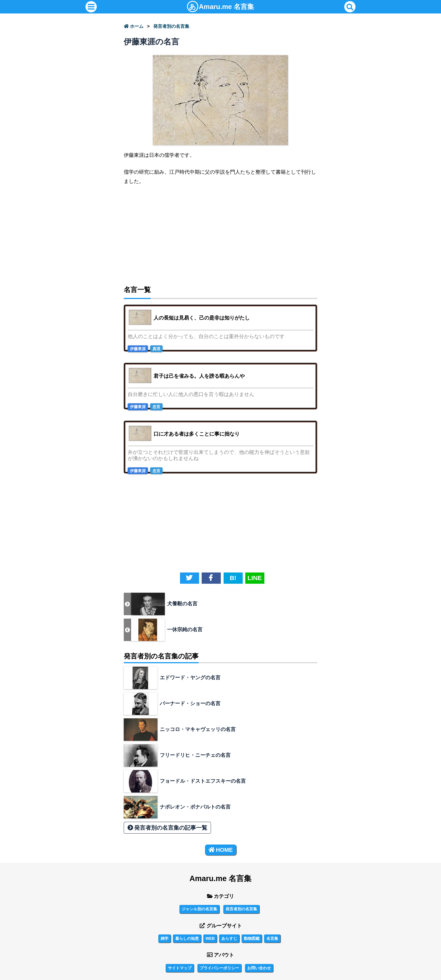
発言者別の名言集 (171, 26)
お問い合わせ (259, 968)
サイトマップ (180, 968)
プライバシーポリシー (219, 968)
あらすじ (229, 938)
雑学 (165, 938)
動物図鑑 (252, 938)
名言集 (220, 7)
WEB (210, 938)
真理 (156, 349)
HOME (221, 850)
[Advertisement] (220, 233)
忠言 (156, 407)
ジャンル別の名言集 (199, 909)
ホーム (134, 26)
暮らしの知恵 (187, 938)
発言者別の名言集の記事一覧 (167, 828)
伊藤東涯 (138, 349)
